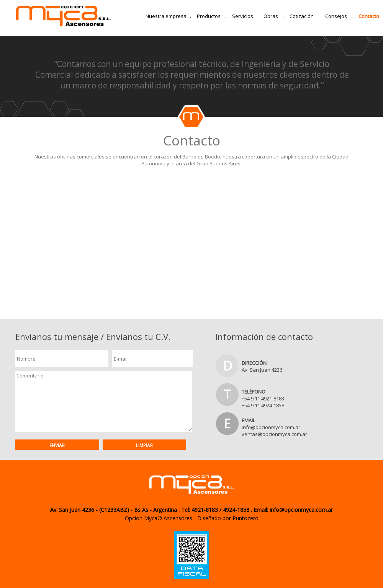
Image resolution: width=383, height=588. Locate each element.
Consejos (339, 16)
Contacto (369, 16)
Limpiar (144, 445)
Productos (212, 16)
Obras (274, 16)
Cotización (304, 16)
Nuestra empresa (168, 16)
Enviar (57, 445)
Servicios (245, 16)
